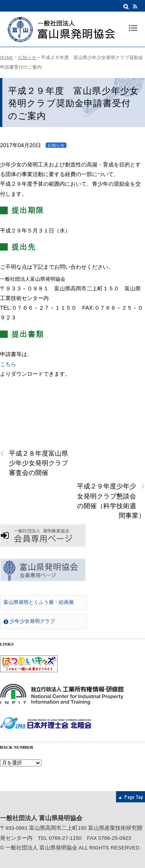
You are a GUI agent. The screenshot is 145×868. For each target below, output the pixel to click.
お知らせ (27, 58)
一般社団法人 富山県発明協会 (41, 848)
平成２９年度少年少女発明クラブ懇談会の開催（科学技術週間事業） (111, 500)
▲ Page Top (130, 797)
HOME (7, 58)
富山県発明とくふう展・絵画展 (39, 602)
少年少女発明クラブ (29, 621)
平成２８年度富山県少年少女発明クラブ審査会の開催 (34, 463)
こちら (8, 364)
